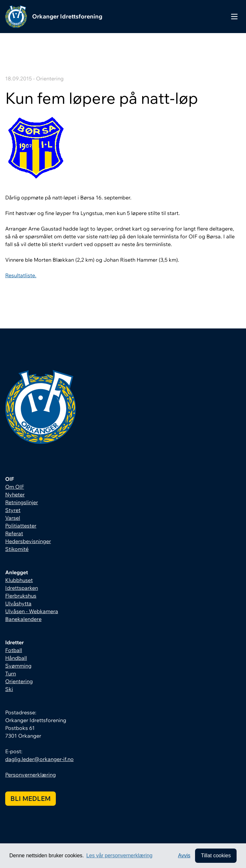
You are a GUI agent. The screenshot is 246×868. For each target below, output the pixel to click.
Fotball (14, 650)
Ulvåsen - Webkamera (32, 611)
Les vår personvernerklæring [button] (119, 856)
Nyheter (15, 494)
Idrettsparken (22, 588)
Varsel (13, 518)
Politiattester (21, 526)
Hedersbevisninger (28, 541)
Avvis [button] (184, 856)
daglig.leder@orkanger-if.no (39, 759)
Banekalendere (23, 619)
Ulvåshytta (18, 603)
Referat (14, 533)
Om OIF (15, 487)
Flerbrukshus (21, 596)
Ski (9, 689)
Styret (13, 510)
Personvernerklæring (31, 775)
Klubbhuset (19, 580)
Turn (11, 673)
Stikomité (17, 549)
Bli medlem (31, 798)
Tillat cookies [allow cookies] (216, 856)
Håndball (16, 658)
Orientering (19, 681)
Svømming (18, 666)
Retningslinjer (22, 502)
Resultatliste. (21, 275)
